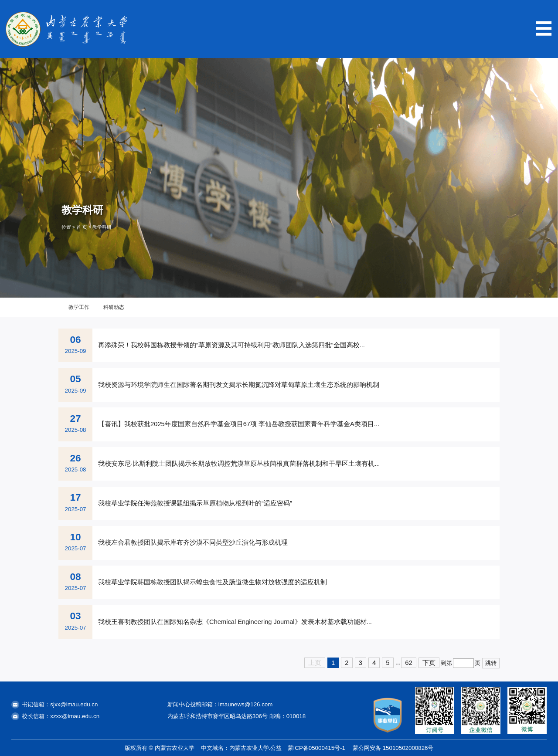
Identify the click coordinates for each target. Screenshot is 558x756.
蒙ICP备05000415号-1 (316, 748)
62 (409, 663)
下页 (429, 663)
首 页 (82, 227)
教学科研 (102, 227)
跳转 (491, 663)
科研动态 (114, 307)
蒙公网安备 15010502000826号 (393, 748)
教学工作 (79, 307)
